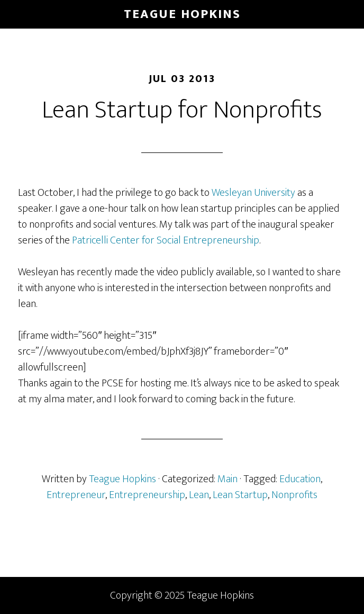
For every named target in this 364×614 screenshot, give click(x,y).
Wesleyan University (253, 193)
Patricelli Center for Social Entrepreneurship (166, 240)
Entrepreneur (76, 495)
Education (300, 479)
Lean (199, 495)
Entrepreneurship (147, 495)
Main (228, 479)
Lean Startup (240, 495)
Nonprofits (294, 495)
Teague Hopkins (182, 14)
